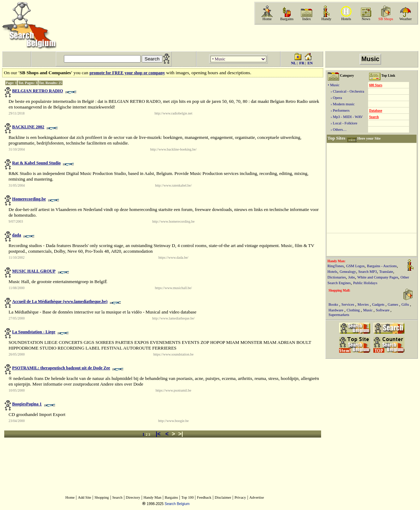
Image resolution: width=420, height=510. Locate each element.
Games (394, 304)
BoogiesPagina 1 (27, 404)
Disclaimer (223, 497)
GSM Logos (355, 266)
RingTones (336, 266)
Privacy (240, 497)
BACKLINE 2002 (28, 127)
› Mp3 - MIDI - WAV (345, 117)
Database (376, 111)
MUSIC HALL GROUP (34, 271)
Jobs (352, 277)
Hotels (346, 19)
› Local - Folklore (342, 123)
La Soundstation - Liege (34, 332)
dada (16, 235)
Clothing (354, 310)
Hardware (336, 310)
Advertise (257, 497)
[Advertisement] (336, 38)
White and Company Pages (378, 277)
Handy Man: (336, 261)
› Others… (337, 130)
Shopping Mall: (339, 291)
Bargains (287, 19)
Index (307, 19)
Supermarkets (339, 315)
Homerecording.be (29, 199)
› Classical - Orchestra (346, 91)
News (366, 19)
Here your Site (369, 138)
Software (383, 310)
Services (348, 304)
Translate (386, 272)
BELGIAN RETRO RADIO (37, 91)
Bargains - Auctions (382, 266)
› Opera (335, 98)
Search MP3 (367, 272)
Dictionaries (337, 277)
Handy (326, 19)
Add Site (85, 497)
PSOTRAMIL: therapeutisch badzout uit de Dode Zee (61, 368)
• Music (334, 85)
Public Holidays (365, 283)
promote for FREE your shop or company (127, 73)
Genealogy (348, 272)
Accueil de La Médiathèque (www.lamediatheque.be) (60, 301)
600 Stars (376, 85)
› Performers (339, 110)
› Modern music (341, 104)
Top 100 (187, 497)
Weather (405, 19)
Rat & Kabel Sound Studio (36, 163)
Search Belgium (177, 504)
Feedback (204, 497)
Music (368, 310)
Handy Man (152, 497)
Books (334, 304)
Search (374, 117)
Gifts (406, 304)
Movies (364, 304)
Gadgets (379, 304)
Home (267, 19)
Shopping (102, 497)
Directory (133, 497)
